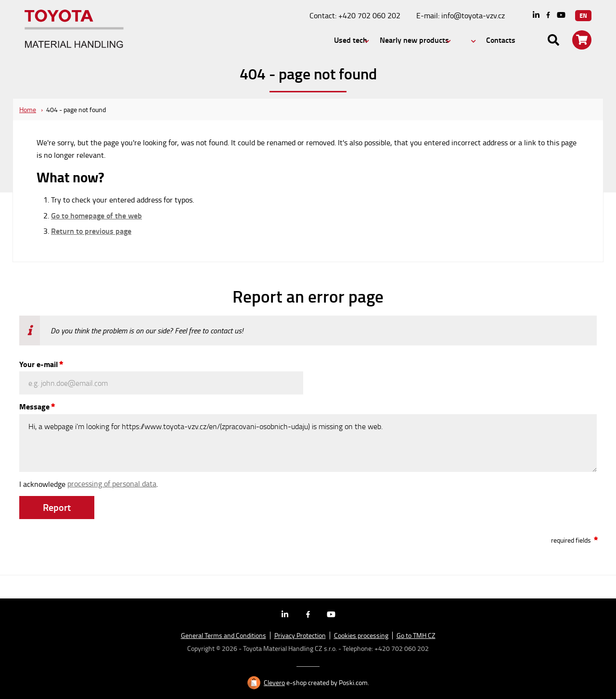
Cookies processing (361, 635)
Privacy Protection (300, 635)
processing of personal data (112, 483)
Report (57, 507)
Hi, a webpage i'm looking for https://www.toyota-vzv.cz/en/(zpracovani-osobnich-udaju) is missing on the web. (308, 443)
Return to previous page (91, 231)
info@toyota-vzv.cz (473, 15)
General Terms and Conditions (224, 635)
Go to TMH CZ (416, 635)
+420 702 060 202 (369, 15)
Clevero (274, 683)
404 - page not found (76, 109)
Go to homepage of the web (96, 216)
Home (28, 109)
